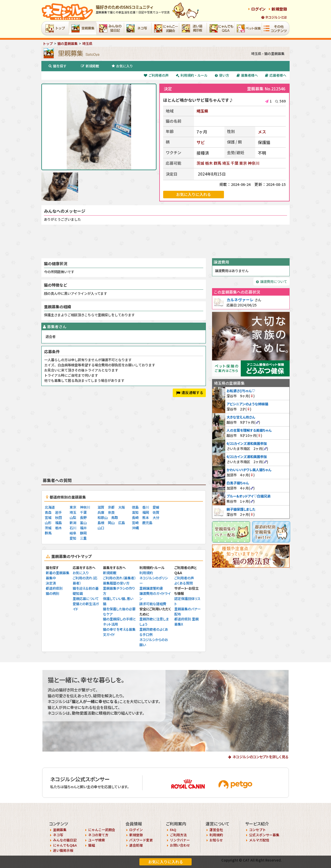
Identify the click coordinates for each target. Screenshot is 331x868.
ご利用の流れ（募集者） (119, 578)
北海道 (50, 507)
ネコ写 (58, 835)
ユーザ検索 (97, 840)
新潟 (73, 523)
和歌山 (103, 518)
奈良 (111, 512)
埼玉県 (202, 111)
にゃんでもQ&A (65, 845)
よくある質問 (183, 583)
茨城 (200, 163)
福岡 (146, 512)
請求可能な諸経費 (153, 604)
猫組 (92, 845)
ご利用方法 (178, 835)
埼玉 (226, 163)
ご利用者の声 (156, 75)
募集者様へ (247, 75)
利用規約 (146, 573)
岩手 (58, 512)
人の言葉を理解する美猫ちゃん (249, 430)
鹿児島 (147, 523)
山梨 (73, 518)
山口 (101, 528)
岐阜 (73, 533)
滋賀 (101, 507)
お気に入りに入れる (166, 862)
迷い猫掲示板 (63, 850)
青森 (48, 512)
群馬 (217, 163)
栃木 (209, 163)
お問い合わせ (180, 845)
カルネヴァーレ (240, 300)
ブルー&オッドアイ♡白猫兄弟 (249, 496)
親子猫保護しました (241, 509)
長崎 (135, 518)
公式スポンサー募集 (264, 835)
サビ (201, 142)
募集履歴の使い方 (116, 583)
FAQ (173, 830)
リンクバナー (180, 840)
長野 (83, 518)
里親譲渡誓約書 (151, 588)
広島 (122, 523)
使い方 (222, 75)
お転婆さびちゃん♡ (241, 391)
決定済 (51, 583)
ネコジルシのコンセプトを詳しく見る (261, 757)
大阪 (122, 507)
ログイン (258, 9)
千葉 (235, 163)
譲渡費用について (272, 282)
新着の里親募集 (58, 573)
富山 (83, 523)
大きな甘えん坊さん (241, 417)
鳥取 (115, 518)
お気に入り (122, 66)
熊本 (146, 518)
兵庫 (101, 512)
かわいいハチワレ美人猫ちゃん (249, 470)
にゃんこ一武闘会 (102, 830)
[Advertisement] (165, 241)
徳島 (135, 507)
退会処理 (136, 845)
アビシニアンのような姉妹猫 (247, 404)
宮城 (48, 518)
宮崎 (135, 523)
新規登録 (279, 9)
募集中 (51, 578)
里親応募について (86, 599)
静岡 (83, 533)
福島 (58, 523)
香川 (146, 507)
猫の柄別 (52, 593)
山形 (48, 523)
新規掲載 (90, 66)
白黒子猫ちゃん (238, 483)
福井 (83, 528)
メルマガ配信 (259, 840)
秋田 (58, 518)
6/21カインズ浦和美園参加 (247, 443)
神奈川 (254, 163)
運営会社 (216, 830)
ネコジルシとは (274, 17)
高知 (135, 512)
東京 (243, 163)
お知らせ (216, 840)
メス (262, 132)
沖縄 (135, 528)
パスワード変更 (141, 840)
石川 (73, 528)
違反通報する (190, 392)
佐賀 (156, 512)
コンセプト (257, 830)
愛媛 (156, 507)
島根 (101, 523)
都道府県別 (54, 588)
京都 (111, 507)
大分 (156, 518)
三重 (83, 538)
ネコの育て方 (98, 835)
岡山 (111, 523)
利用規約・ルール (192, 75)
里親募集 (60, 830)
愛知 (73, 538)
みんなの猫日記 (65, 840)
